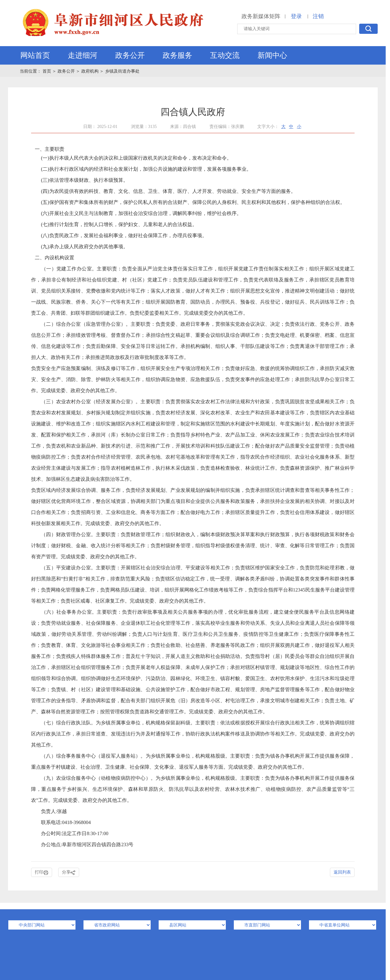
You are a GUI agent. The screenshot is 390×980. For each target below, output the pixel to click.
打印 (42, 872)
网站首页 (35, 55)
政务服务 (177, 55)
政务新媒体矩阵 (261, 16)
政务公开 (130, 55)
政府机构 (90, 71)
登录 (296, 16)
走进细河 (83, 55)
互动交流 (225, 55)
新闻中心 (272, 55)
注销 (318, 16)
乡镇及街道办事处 (122, 71)
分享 (69, 872)
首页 (47, 71)
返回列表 (342, 872)
